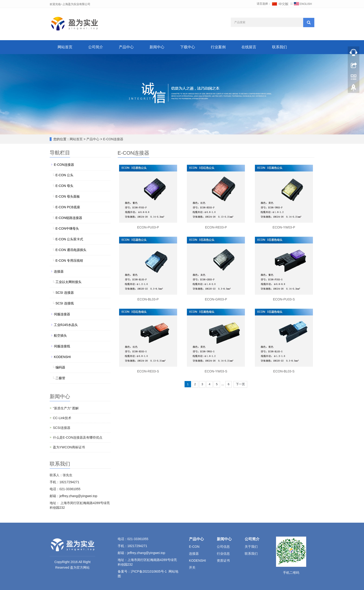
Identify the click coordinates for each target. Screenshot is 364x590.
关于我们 (251, 547)
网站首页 (65, 47)
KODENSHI (62, 357)
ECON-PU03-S (284, 299)
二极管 (60, 378)
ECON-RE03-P (216, 227)
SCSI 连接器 (65, 293)
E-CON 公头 (64, 175)
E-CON (194, 547)
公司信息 (223, 547)
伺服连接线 (62, 346)
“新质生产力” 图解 (66, 408)
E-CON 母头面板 (68, 196)
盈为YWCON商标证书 (69, 447)
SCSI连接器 (62, 428)
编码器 (60, 367)
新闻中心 (157, 47)
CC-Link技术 (62, 418)
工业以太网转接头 (68, 282)
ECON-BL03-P (148, 299)
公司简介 (96, 47)
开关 (192, 567)
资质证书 (223, 561)
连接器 (59, 271)
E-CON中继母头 (67, 228)
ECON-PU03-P (148, 227)
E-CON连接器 (113, 139)
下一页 (240, 384)
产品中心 (126, 47)
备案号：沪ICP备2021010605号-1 (142, 571)
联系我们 (279, 47)
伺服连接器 (62, 314)
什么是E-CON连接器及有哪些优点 (78, 437)
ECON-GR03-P (216, 299)
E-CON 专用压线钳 (69, 261)
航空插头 (60, 336)
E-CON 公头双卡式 (69, 239)
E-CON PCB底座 (68, 207)
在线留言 (249, 47)
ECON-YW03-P (284, 227)
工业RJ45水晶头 (66, 325)
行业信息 (223, 554)
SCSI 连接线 (65, 303)
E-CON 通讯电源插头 (71, 250)
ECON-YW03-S (216, 371)
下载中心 (188, 47)
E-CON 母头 (64, 186)
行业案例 (218, 47)
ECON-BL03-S (284, 371)
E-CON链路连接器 (69, 218)
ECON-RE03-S (148, 371)
